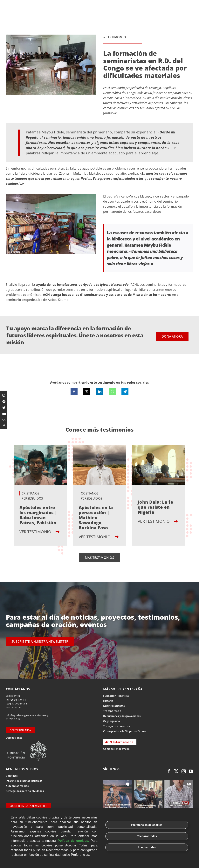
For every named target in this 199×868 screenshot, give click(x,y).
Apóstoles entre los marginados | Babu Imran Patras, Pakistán (38, 515)
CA (4, 420)
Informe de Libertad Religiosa (24, 781)
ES (4, 425)
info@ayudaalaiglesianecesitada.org (27, 715)
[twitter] (176, 771)
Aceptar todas (147, 847)
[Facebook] (74, 392)
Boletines (12, 776)
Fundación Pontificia (116, 696)
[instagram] (184, 771)
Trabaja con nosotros (116, 726)
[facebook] (169, 771)
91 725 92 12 (13, 719)
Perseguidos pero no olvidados (25, 791)
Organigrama (112, 721)
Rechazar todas (147, 836)
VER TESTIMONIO (39, 532)
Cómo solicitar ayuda (116, 749)
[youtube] (191, 771)
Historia (108, 701)
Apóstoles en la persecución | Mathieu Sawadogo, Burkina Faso (96, 517)
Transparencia (112, 711)
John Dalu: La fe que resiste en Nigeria (155, 507)
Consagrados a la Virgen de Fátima (125, 731)
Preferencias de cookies (147, 825)
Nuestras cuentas (114, 706)
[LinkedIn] (100, 392)
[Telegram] (125, 392)
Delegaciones (14, 738)
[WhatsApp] (112, 392)
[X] (87, 392)
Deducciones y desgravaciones (122, 716)
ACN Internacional (120, 742)
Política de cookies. (73, 841)
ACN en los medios (17, 786)
